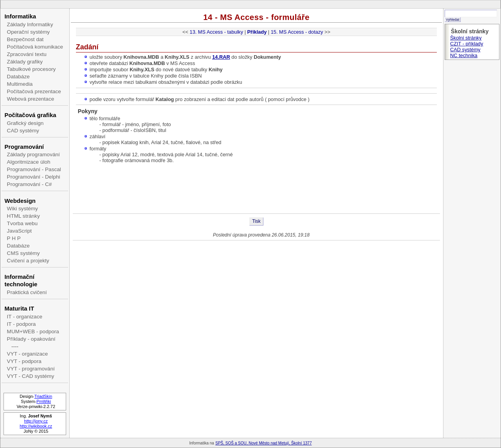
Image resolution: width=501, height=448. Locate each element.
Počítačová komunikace (35, 47)
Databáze (18, 77)
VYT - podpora (24, 361)
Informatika (20, 16)
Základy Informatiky (30, 24)
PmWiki (44, 401)
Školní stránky (466, 38)
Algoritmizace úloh (29, 162)
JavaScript (19, 231)
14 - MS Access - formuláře (256, 17)
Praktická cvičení (27, 292)
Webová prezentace (31, 99)
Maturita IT (19, 308)
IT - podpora (22, 324)
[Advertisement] (256, 188)
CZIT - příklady (467, 44)
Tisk (256, 221)
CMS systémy (23, 253)
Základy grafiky (25, 62)
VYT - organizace (28, 354)
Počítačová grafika (30, 115)
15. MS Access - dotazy (297, 32)
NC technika (464, 55)
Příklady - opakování (31, 339)
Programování (24, 147)
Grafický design (25, 123)
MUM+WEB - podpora (33, 331)
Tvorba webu (23, 223)
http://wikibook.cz (36, 426)
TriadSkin (43, 396)
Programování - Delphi (34, 177)
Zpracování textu (27, 54)
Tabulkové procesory (32, 69)
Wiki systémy (23, 209)
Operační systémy (29, 32)
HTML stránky (23, 216)
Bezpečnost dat (25, 39)
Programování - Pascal (34, 169)
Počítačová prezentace (34, 91)
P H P (14, 238)
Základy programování (33, 154)
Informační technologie (21, 280)
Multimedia (20, 84)
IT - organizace (25, 317)
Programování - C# (30, 184)
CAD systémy (23, 131)
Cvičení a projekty (28, 261)
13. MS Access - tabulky (217, 32)
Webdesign (20, 201)
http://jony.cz (36, 421)
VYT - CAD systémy (31, 376)
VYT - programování (31, 369)
